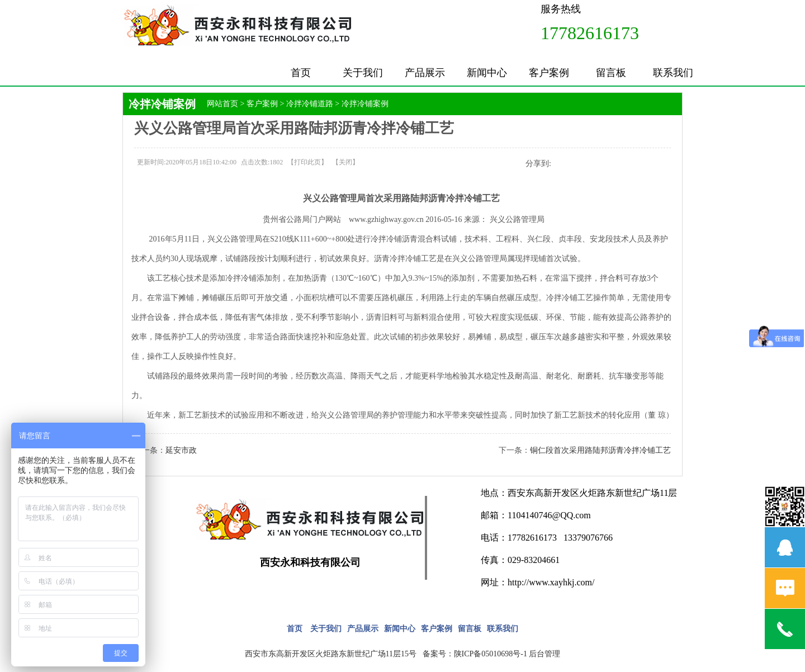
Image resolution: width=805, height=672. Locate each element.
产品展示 (425, 73)
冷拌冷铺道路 (310, 104)
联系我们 (673, 73)
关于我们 (363, 73)
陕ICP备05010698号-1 (491, 654)
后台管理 (544, 654)
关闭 (345, 162)
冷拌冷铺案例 (365, 104)
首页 (301, 73)
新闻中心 (487, 73)
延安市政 (181, 450)
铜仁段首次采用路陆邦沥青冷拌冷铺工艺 (600, 450)
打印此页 (307, 162)
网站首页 (222, 104)
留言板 (611, 73)
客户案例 (549, 73)
